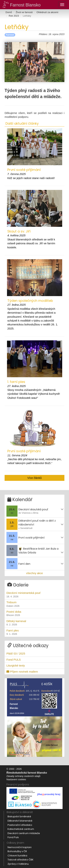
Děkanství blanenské (20, 821)
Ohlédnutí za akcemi (47, 12)
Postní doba (34, 614)
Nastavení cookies (16, 779)
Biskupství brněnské (19, 816)
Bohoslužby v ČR (17, 851)
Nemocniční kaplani (20, 847)
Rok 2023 (14, 16)
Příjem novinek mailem (22, 672)
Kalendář (20, 500)
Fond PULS (14, 660)
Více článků (35, 478)
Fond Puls (13, 837)
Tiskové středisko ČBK (21, 860)
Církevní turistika (17, 856)
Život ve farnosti (24, 12)
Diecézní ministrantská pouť (34, 595)
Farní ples (34, 632)
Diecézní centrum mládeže (24, 833)
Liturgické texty (16, 665)
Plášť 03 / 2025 (16, 653)
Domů (9, 12)
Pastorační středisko (20, 825)
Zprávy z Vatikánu (18, 864)
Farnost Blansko (22, 5)
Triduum (34, 604)
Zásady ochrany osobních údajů (23, 776)
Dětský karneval (34, 623)
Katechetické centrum (21, 829)
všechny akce (34, 573)
